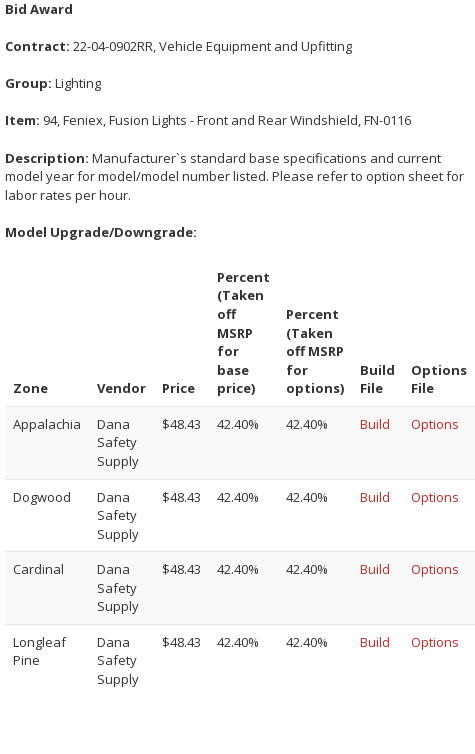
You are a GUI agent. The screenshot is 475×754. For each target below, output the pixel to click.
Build (375, 424)
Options (435, 424)
